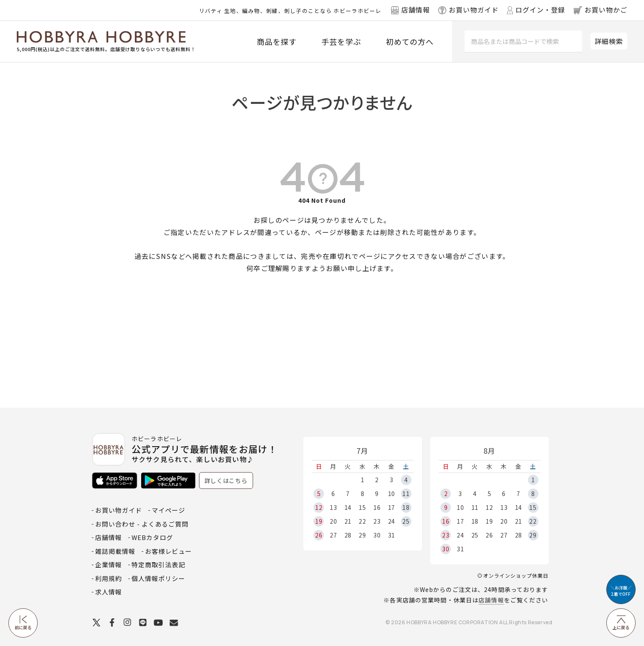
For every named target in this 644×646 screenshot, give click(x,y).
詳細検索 (609, 41)
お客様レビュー (168, 551)
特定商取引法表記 (158, 565)
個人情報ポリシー (158, 578)
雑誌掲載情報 (115, 551)
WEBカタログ (152, 537)
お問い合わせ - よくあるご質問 (142, 524)
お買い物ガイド (119, 510)
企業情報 (109, 565)
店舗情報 (491, 600)
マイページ (168, 510)
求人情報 (109, 592)
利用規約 (109, 578)
